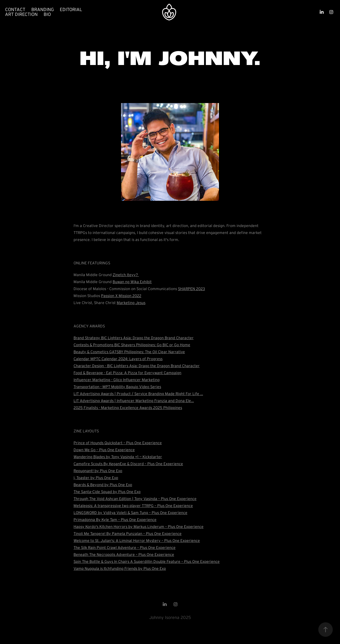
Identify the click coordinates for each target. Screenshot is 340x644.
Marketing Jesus (131, 303)
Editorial (71, 10)
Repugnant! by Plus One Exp (98, 471)
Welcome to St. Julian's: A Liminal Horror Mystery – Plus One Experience (137, 540)
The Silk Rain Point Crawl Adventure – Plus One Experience (125, 547)
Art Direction (21, 14)
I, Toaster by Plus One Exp (96, 478)
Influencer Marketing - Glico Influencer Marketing (117, 380)
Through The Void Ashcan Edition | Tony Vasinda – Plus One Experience (135, 499)
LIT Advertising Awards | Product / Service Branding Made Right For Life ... (138, 394)
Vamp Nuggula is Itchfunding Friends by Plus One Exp (120, 568)
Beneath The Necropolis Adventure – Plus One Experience (124, 554)
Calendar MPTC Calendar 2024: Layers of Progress (118, 359)
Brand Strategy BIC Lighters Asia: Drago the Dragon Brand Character (134, 338)
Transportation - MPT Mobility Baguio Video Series (117, 387)
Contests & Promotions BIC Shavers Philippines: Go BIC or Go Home (132, 345)
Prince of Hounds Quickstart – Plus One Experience (118, 443)
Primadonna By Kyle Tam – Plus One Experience (115, 520)
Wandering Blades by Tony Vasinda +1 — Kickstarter (118, 457)
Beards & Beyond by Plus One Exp (103, 485)
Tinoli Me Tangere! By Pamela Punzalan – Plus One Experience (128, 533)
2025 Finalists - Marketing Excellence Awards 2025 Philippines (128, 408)
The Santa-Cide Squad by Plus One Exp (107, 492)
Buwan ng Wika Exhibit (132, 282)
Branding (43, 10)
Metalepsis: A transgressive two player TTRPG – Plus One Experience (133, 506)
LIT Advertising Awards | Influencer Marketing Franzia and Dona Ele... (134, 401)
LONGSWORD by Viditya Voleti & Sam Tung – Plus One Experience (130, 513)
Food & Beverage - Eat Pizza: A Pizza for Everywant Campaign (127, 373)
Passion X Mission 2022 (121, 296)
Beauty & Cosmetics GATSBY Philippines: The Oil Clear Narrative (129, 352)
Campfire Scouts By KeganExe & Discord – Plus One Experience (128, 464)
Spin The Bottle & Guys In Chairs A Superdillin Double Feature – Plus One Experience (147, 561)
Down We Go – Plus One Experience (104, 450)
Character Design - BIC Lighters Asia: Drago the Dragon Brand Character (137, 366)
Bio (47, 14)
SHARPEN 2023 (191, 289)
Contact (15, 10)
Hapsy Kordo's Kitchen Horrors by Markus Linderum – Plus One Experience (139, 527)
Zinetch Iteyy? (126, 275)
